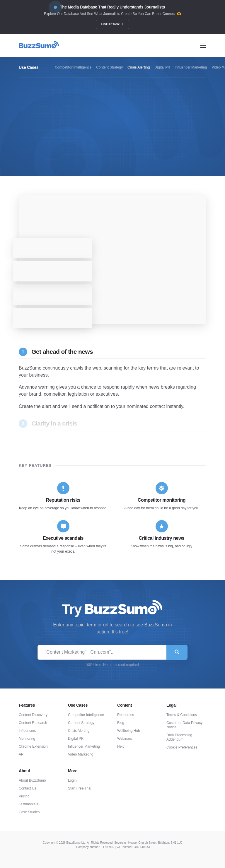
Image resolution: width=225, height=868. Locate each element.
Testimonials (28, 804)
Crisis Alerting (79, 731)
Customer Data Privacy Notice (184, 725)
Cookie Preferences (182, 747)
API (22, 754)
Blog (121, 723)
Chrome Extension (33, 746)
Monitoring (27, 739)
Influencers (27, 731)
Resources (126, 715)
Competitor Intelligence (86, 715)
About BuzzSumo (32, 780)
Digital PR (76, 739)
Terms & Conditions (182, 715)
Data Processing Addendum (179, 737)
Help (121, 746)
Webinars (125, 739)
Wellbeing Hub (129, 731)
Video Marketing (81, 754)
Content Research (33, 723)
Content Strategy (81, 723)
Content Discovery (33, 715)
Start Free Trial (80, 788)
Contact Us (27, 788)
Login (72, 780)
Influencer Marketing (84, 746)
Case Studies (29, 812)
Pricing (24, 796)
